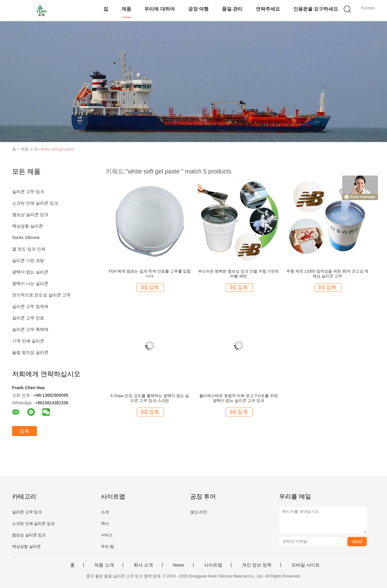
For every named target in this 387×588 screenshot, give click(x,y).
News (179, 565)
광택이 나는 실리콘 (30, 283)
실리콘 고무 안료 (28, 318)
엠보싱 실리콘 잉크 (30, 215)
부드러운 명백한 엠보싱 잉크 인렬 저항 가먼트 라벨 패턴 (239, 274)
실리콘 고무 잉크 (28, 192)
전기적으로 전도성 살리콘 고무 (41, 295)
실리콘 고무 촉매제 (30, 329)
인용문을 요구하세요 (316, 9)
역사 (105, 523)
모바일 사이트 (306, 565)
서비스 (107, 535)
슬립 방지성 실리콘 (30, 352)
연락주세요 (268, 9)
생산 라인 (199, 512)
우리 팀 (107, 546)
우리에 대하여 (159, 9)
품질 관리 (232, 9)
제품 (126, 9)
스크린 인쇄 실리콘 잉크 (35, 203)
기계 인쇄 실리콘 (28, 341)
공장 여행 (198, 9)
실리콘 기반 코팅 (28, 260)
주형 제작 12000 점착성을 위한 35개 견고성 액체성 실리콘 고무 (327, 274)
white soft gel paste (58, 149)
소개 (105, 512)
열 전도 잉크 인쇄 (29, 249)
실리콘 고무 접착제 (30, 306)
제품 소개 (104, 565)
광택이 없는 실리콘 (30, 272)
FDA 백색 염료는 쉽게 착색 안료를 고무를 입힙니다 (150, 274)
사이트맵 (213, 565)
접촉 (24, 431)
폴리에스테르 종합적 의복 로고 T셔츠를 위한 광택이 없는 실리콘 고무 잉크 (239, 398)
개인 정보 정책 (257, 565)
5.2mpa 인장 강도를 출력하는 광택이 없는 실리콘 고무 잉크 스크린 (150, 398)
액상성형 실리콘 (28, 226)
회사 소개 (143, 565)
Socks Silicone (26, 237)
